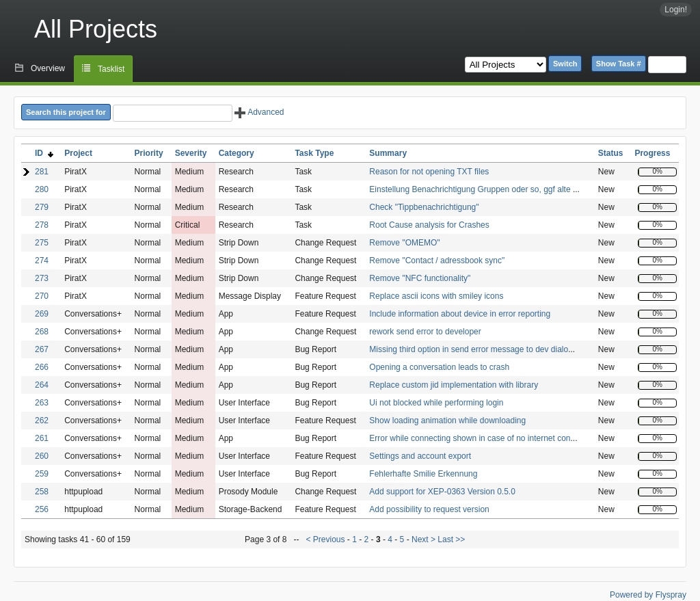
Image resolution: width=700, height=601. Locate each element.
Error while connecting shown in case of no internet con (470, 438)
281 (42, 172)
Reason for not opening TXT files (429, 172)
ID (44, 153)
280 (42, 189)
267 (42, 349)
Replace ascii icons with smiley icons (436, 296)
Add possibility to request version (429, 509)
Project (78, 153)
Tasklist (111, 69)
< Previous (325, 539)
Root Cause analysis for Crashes (429, 225)
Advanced (259, 112)
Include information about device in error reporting (460, 314)
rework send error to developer (425, 332)
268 (42, 332)
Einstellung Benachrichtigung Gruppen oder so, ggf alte (471, 189)
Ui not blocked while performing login (436, 403)
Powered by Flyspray (648, 595)
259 (42, 474)
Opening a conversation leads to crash (439, 367)
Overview (48, 68)
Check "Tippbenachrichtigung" (424, 207)
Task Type (314, 153)
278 (42, 225)
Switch (565, 64)
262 (42, 420)
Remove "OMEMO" (404, 243)
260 (42, 456)
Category (237, 153)
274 (42, 261)
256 (42, 509)
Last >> (450, 539)
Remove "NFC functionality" (420, 278)
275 (42, 243)
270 (42, 296)
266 (42, 367)
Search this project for (66, 112)
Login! (676, 10)
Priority (149, 153)
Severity (191, 153)
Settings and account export (420, 456)
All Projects (96, 29)
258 (42, 492)
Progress (652, 153)
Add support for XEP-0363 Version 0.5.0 (442, 492)
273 (42, 278)
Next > (423, 539)
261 (42, 438)
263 (42, 403)
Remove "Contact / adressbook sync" (437, 261)
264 (42, 385)
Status (611, 153)
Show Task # (619, 64)
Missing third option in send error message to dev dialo (469, 349)
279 (42, 207)
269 (42, 314)
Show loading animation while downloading (447, 420)
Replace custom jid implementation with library (454, 385)
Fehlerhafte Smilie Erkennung (423, 474)
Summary (388, 153)
